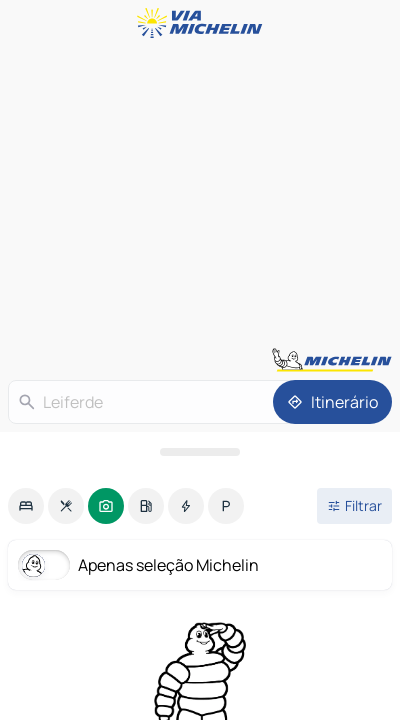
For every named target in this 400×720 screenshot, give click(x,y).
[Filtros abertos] (354, 506)
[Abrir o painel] (200, 452)
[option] (26, 506)
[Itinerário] (332, 402)
